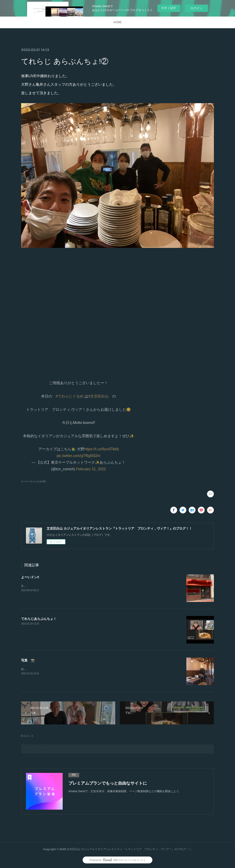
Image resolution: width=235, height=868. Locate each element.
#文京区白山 (98, 396)
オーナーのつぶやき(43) (34, 481)
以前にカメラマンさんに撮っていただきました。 (51, 669)
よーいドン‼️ (30, 577)
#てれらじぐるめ (70, 396)
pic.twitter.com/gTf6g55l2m (78, 456)
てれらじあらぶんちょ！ (39, 619)
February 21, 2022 (91, 469)
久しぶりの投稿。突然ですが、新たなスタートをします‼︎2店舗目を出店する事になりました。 (79, 586)
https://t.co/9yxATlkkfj (101, 449)
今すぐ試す (169, 8)
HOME (117, 22)
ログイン (196, 8)
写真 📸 (28, 660)
